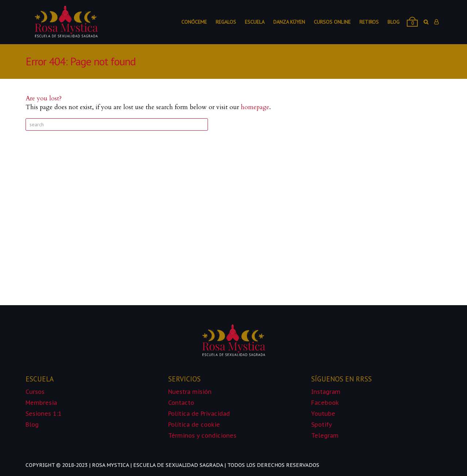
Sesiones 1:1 (44, 414)
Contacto (181, 403)
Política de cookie (195, 425)
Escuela (255, 22)
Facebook (325, 403)
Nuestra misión (190, 392)
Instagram (326, 392)
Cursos (35, 392)
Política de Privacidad (199, 414)
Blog (393, 22)
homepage (255, 107)
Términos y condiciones (202, 435)
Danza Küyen (289, 22)
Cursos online (332, 22)
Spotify (322, 425)
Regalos (226, 22)
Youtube (323, 414)
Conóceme (194, 22)
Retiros (369, 22)
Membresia (41, 403)
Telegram (325, 435)
